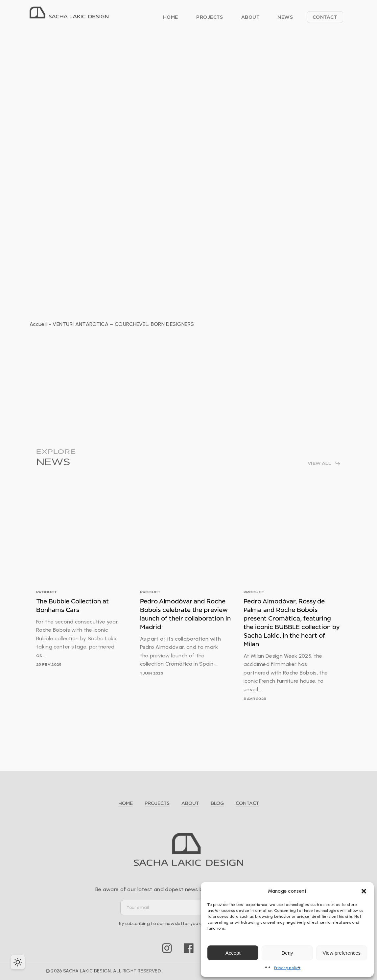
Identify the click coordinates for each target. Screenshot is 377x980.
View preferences (342, 953)
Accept (233, 953)
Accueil (38, 324)
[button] (364, 891)
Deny (287, 953)
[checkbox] (18, 962)
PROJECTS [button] (157, 803)
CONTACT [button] (247, 803)
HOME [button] (126, 803)
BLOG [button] (217, 803)
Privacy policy (287, 968)
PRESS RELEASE (186, 52)
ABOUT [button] (190, 803)
